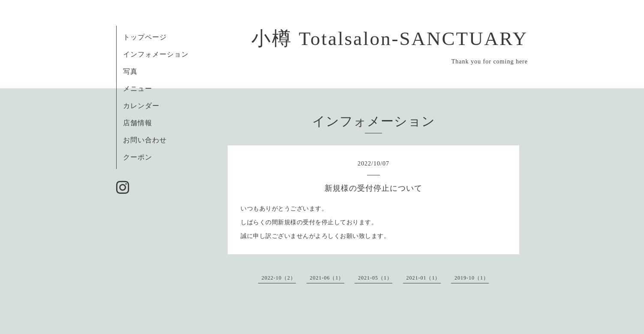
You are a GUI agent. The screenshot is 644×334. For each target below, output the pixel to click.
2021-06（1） (327, 278)
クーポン (138, 157)
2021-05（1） (375, 278)
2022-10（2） (279, 278)
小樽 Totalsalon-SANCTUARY (390, 39)
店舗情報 (138, 123)
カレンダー (141, 106)
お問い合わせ (145, 140)
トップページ (145, 37)
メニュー (138, 89)
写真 (130, 71)
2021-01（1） (424, 278)
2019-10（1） (472, 278)
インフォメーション (156, 54)
